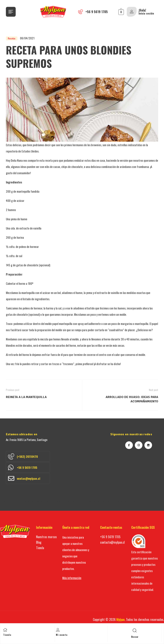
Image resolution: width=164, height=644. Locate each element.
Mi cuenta (62, 635)
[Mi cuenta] (58, 630)
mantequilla (23, 191)
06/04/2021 (27, 38)
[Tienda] (5, 630)
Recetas (12, 38)
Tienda (7, 635)
